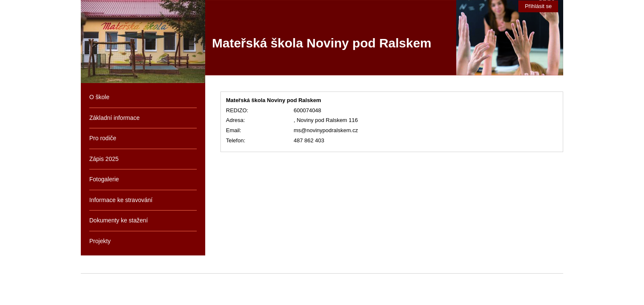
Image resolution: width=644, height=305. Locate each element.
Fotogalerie (104, 179)
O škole (99, 97)
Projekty (100, 241)
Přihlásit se (538, 6)
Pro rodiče (103, 138)
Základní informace (114, 118)
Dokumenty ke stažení (119, 220)
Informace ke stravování (121, 200)
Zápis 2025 (104, 159)
